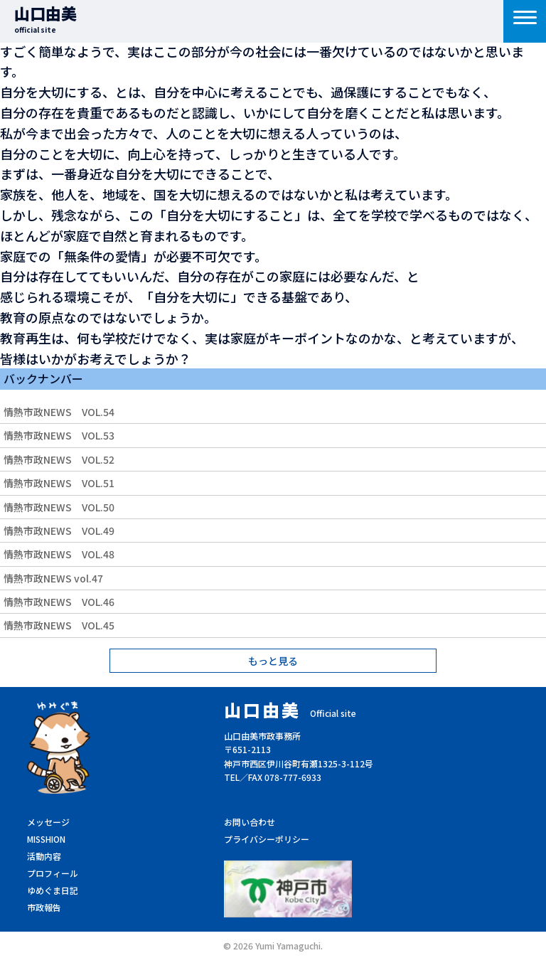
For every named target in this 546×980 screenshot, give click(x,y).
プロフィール (53, 873)
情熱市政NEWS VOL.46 (59, 602)
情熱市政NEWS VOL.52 (59, 459)
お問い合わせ (250, 822)
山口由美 (45, 18)
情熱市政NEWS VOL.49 (59, 531)
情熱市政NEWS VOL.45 (59, 625)
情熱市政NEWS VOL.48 (59, 554)
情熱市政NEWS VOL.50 (59, 507)
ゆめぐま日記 (53, 890)
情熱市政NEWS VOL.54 (59, 412)
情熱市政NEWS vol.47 (53, 578)
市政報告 (44, 907)
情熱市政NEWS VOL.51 (59, 483)
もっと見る (273, 661)
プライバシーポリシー (267, 839)
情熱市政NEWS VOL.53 (59, 435)
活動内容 (44, 856)
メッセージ (48, 822)
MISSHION (46, 839)
